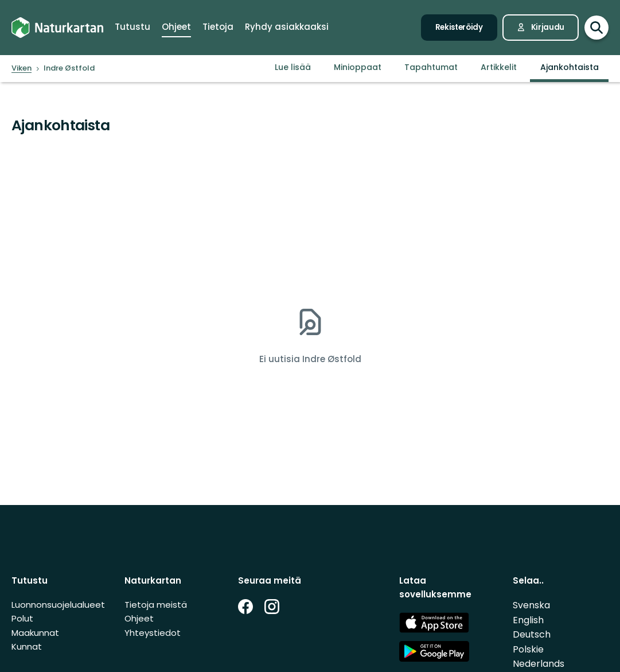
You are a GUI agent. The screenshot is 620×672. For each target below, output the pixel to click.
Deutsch (532, 634)
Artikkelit (499, 67)
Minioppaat (358, 67)
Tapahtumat (431, 67)
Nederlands (539, 664)
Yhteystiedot (153, 633)
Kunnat (27, 646)
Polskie (528, 649)
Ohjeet (139, 618)
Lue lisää (293, 67)
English (528, 620)
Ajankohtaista (570, 67)
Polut (22, 618)
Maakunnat (35, 633)
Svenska (531, 605)
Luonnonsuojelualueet (58, 605)
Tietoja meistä (156, 605)
